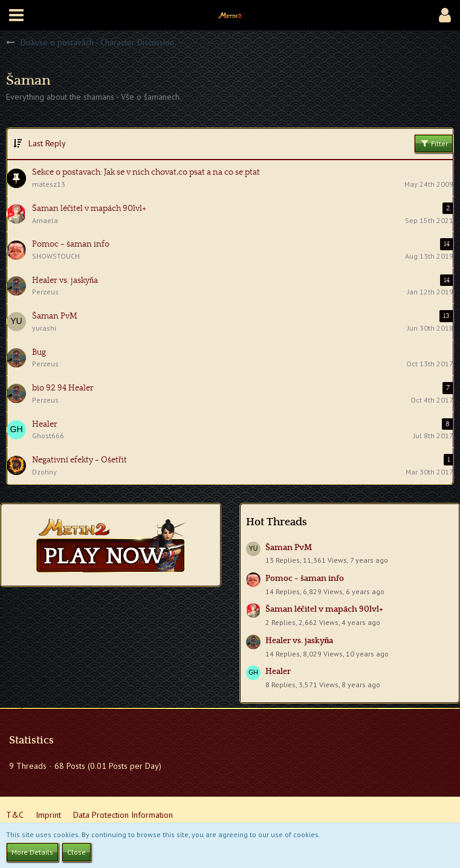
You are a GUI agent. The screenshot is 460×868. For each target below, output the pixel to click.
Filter (434, 143)
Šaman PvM (289, 548)
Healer (278, 672)
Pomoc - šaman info (305, 578)
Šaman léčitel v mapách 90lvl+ (324, 609)
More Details (32, 852)
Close (76, 852)
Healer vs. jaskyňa (300, 641)
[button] (16, 15)
